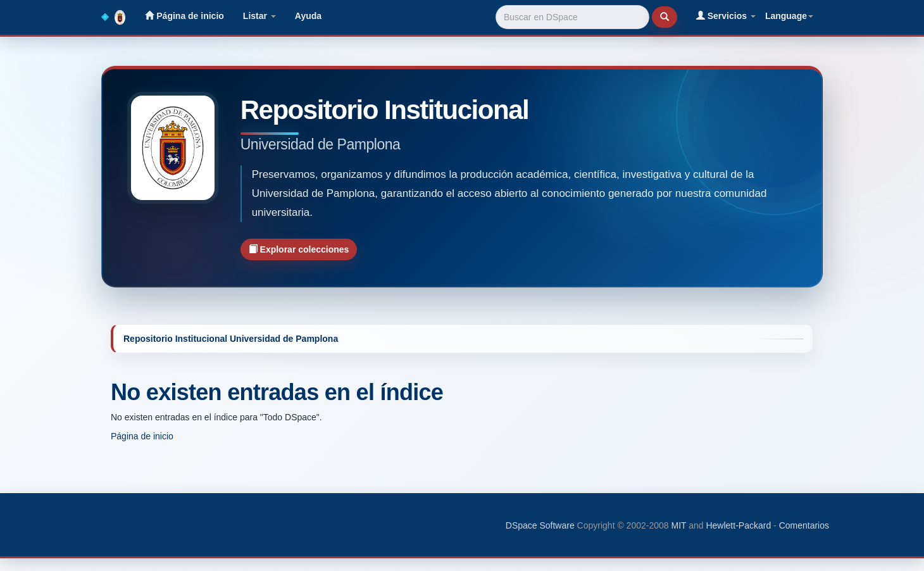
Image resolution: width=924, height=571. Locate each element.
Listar (259, 16)
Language (789, 16)
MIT (678, 525)
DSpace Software (540, 525)
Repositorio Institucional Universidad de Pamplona (231, 339)
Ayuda (308, 16)
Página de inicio (184, 16)
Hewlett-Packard (738, 525)
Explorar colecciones (299, 249)
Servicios (726, 16)
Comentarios (804, 525)
